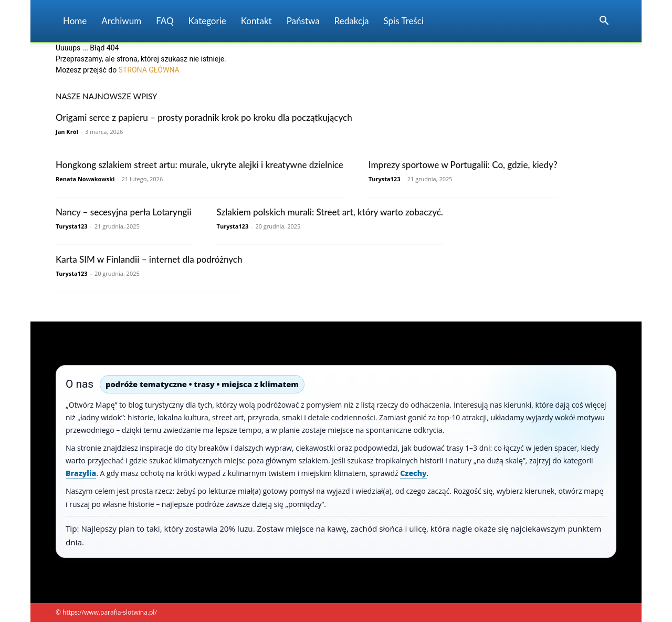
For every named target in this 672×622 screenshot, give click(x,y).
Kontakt (256, 21)
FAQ (165, 21)
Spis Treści (404, 21)
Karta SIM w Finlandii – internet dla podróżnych (149, 259)
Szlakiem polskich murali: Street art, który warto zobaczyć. (330, 212)
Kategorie (207, 21)
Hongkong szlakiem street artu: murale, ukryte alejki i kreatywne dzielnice (199, 165)
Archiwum (121, 21)
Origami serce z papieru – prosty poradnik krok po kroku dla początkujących (204, 117)
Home (75, 21)
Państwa (303, 21)
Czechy (413, 473)
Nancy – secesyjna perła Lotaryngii (124, 212)
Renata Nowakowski (85, 179)
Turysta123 (385, 179)
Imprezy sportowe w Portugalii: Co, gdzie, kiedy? (463, 165)
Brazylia (81, 473)
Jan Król (67, 132)
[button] (604, 22)
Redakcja (352, 21)
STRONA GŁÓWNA (149, 70)
